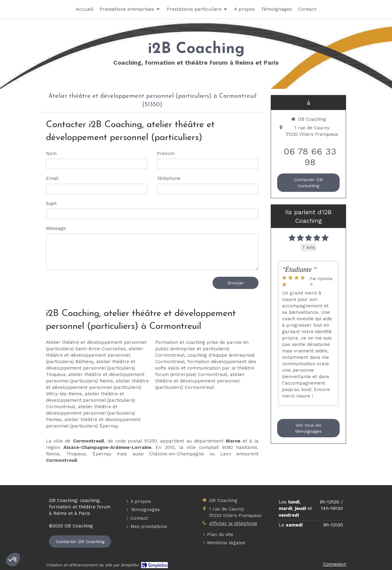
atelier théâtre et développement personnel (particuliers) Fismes (90, 413)
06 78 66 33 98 (310, 157)
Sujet (51, 203)
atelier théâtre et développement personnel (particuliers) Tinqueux (91, 368)
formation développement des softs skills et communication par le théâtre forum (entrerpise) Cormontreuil (206, 368)
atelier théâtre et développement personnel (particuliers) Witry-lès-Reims (97, 387)
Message (56, 228)
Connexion (335, 564)
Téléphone (169, 178)
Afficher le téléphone (233, 523)
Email (52, 178)
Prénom (166, 154)
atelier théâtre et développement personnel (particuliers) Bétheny (95, 355)
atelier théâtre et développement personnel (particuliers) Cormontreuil (90, 400)
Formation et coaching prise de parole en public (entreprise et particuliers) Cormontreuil (202, 349)
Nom (51, 154)
